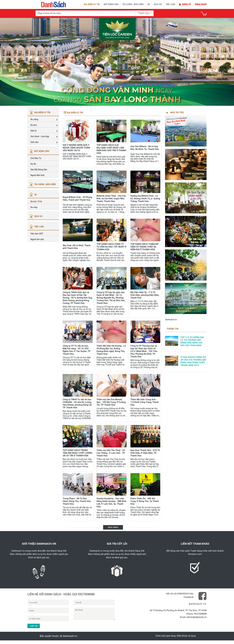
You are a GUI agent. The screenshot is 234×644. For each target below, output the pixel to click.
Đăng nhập (201, 4)
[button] (13, 62)
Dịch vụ (158, 4)
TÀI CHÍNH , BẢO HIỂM (42, 184)
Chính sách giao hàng (166, 636)
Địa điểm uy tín (92, 4)
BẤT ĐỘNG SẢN (39, 151)
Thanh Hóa (144, 13)
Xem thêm (113, 527)
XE (33, 195)
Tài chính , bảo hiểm (133, 4)
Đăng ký (185, 4)
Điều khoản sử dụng (186, 636)
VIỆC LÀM (36, 227)
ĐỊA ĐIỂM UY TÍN (40, 112)
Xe (149, 4)
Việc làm (170, 4)
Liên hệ (34, 626)
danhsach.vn (171, 320)
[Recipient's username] (86, 13)
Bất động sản (111, 4)
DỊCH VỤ (36, 216)
